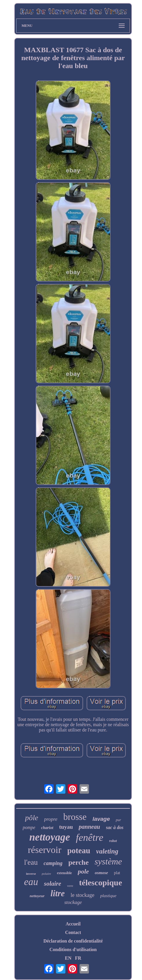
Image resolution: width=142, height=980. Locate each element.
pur (118, 820)
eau (31, 882)
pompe (29, 827)
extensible (64, 873)
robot (113, 841)
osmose (101, 873)
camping (53, 863)
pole (83, 871)
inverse (31, 874)
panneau (89, 827)
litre (57, 893)
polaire (46, 874)
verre (70, 886)
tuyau (66, 827)
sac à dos (115, 827)
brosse (75, 817)
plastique (108, 896)
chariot (47, 828)
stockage (73, 902)
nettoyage (49, 837)
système (108, 861)
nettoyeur (37, 896)
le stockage (82, 895)
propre (51, 819)
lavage (101, 819)
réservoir (44, 850)
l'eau (31, 862)
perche (79, 862)
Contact (73, 932)
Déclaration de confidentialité (73, 941)
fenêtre (89, 837)
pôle (32, 818)
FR (78, 958)
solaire (52, 884)
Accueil (73, 924)
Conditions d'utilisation (73, 949)
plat (117, 873)
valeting (107, 851)
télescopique (100, 883)
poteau (79, 851)
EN (68, 958)
